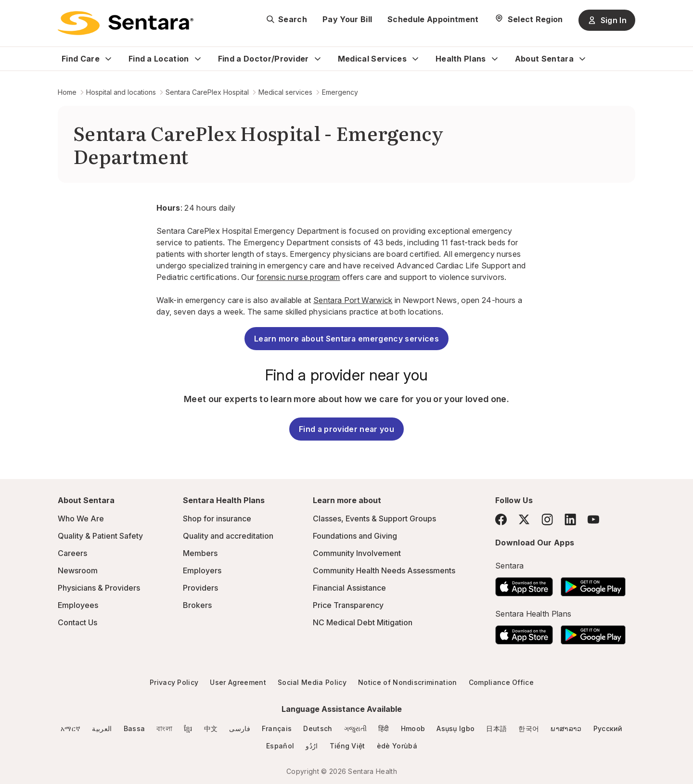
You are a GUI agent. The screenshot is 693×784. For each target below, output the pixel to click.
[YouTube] (593, 519)
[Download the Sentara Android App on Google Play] (593, 584)
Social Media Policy (312, 682)
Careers (72, 553)
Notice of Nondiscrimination (408, 682)
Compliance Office (501, 682)
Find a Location (159, 59)
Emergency (340, 92)
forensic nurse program (298, 277)
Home (67, 92)
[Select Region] (529, 19)
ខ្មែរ (188, 728)
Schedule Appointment (433, 19)
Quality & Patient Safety (100, 536)
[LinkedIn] (570, 519)
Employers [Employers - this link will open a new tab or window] (202, 570)
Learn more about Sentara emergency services (346, 339)
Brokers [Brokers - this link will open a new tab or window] (197, 605)
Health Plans (461, 59)
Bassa (135, 728)
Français (277, 728)
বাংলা (164, 728)
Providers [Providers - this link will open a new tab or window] (200, 588)
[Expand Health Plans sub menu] (495, 59)
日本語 (496, 728)
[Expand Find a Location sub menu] (198, 59)
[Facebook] (501, 519)
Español (280, 746)
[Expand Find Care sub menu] (108, 59)
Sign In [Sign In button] (607, 20)
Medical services (285, 92)
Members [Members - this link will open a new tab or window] (200, 553)
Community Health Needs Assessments (384, 570)
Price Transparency (348, 605)
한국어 (529, 728)
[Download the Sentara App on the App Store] (524, 584)
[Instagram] (547, 519)
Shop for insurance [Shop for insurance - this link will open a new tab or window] (217, 518)
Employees (78, 605)
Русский (608, 728)
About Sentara (544, 59)
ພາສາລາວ (566, 728)
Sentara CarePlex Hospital (207, 92)
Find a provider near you (346, 429)
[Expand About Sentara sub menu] (582, 59)
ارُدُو (312, 746)
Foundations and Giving (355, 536)
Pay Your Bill (347, 19)
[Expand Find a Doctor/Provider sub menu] (318, 59)
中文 (211, 728)
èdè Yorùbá (397, 746)
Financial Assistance (349, 588)
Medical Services (372, 59)
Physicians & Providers (99, 588)
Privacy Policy (174, 682)
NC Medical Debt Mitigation (363, 622)
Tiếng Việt (347, 746)
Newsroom (78, 570)
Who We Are (81, 518)
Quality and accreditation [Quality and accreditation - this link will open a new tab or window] (228, 536)
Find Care (81, 59)
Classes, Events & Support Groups (374, 518)
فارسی (240, 728)
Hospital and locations (121, 92)
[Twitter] (524, 519)
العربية (102, 728)
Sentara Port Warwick (353, 300)
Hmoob (413, 728)
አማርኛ (71, 728)
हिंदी (384, 728)
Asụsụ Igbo (456, 728)
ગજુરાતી (355, 728)
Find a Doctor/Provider (263, 59)
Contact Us (77, 622)
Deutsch (318, 728)
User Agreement (238, 682)
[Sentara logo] (126, 23)
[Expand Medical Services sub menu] (415, 59)
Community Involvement (357, 553)
